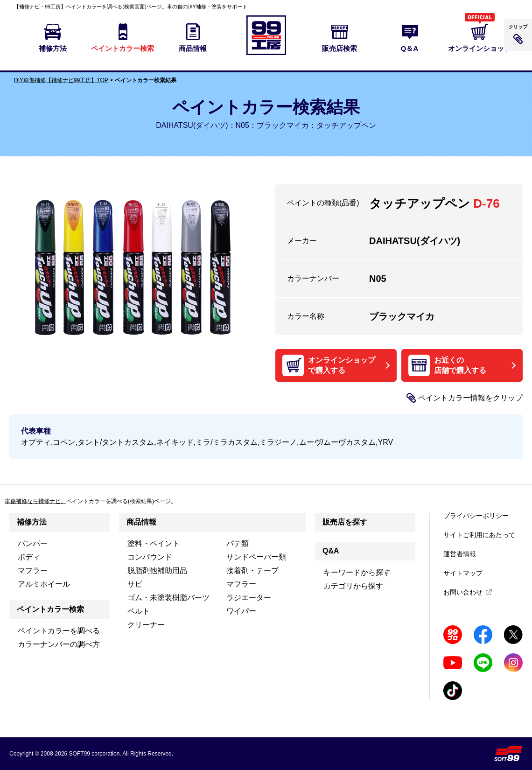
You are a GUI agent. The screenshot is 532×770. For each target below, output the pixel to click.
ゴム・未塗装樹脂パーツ (168, 598)
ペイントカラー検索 (50, 609)
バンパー (33, 543)
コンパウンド (150, 557)
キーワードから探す (357, 572)
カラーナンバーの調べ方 (59, 644)
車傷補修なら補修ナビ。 (35, 501)
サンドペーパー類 (256, 557)
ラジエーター (249, 598)
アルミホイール (44, 584)
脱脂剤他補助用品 (157, 570)
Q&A (331, 551)
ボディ (29, 557)
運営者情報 (460, 554)
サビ (135, 584)
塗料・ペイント (154, 543)
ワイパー (241, 611)
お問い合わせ (463, 592)
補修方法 (32, 522)
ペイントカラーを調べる (59, 631)
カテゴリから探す (353, 586)
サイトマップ (463, 573)
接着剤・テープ (252, 570)
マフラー (33, 570)
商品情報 (141, 522)
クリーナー (146, 625)
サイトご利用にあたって (479, 535)
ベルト (139, 611)
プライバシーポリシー (476, 516)
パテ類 (238, 543)
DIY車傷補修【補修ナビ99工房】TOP (61, 80)
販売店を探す (345, 522)
